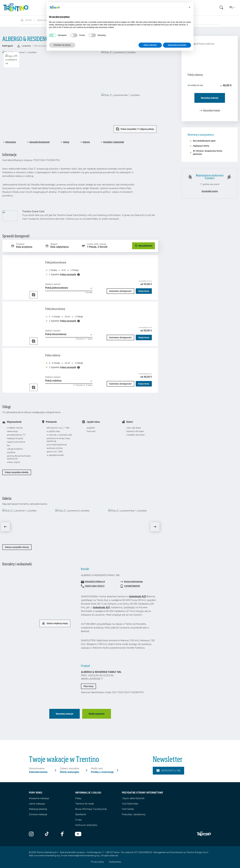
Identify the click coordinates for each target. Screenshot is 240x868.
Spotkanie (81, 814)
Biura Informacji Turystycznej (91, 809)
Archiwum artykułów (86, 825)
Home (26, 20)
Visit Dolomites (130, 804)
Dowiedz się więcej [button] (62, 45)
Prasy (78, 798)
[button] (189, 7)
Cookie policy (115, 862)
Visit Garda (128, 809)
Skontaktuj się (168, 770)
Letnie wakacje (37, 804)
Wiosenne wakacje (39, 798)
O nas (78, 820)
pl (232, 7)
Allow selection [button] (150, 45)
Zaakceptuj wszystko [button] (177, 45)
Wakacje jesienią (38, 809)
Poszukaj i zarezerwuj (134, 814)
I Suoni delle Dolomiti (133, 798)
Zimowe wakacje (38, 814)
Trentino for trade (85, 804)
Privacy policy (97, 862)
